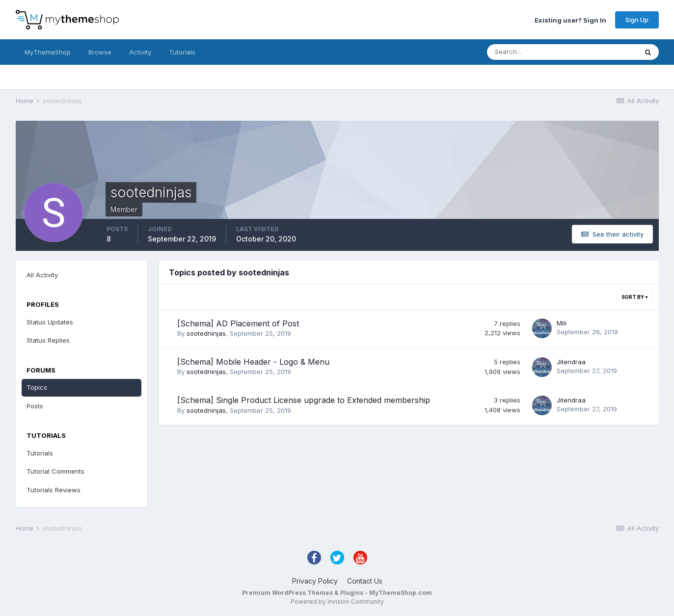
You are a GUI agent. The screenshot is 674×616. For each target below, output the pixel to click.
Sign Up (637, 20)
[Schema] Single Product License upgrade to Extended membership (304, 400)
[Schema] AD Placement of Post (238, 323)
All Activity (42, 275)
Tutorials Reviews (54, 490)
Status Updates (50, 322)
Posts (35, 406)
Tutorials (182, 52)
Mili (562, 323)
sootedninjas (206, 333)
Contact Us (365, 581)
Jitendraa (571, 362)
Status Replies (48, 340)
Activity (140, 52)
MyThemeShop (48, 52)
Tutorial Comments (55, 471)
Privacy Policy (315, 581)
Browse (100, 52)
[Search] (530, 52)
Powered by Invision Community (337, 602)
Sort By (635, 297)
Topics (37, 387)
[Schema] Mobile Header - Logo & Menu (253, 362)
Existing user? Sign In (570, 20)
